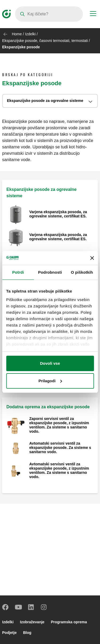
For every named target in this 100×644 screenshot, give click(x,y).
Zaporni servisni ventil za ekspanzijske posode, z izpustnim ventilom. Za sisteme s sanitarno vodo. (59, 425)
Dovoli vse (50, 363)
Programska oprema (69, 622)
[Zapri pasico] (92, 258)
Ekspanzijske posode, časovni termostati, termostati (45, 41)
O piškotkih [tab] (82, 272)
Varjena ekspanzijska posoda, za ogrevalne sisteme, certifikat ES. (58, 214)
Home (17, 34)
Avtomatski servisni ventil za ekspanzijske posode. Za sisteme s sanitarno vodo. (60, 448)
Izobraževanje (32, 622)
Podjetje (9, 633)
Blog (27, 633)
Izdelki (30, 34)
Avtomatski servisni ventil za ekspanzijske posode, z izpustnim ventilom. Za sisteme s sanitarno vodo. (59, 470)
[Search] (49, 14)
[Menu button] (93, 14)
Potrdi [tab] (18, 272)
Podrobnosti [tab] (50, 272)
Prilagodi (50, 381)
